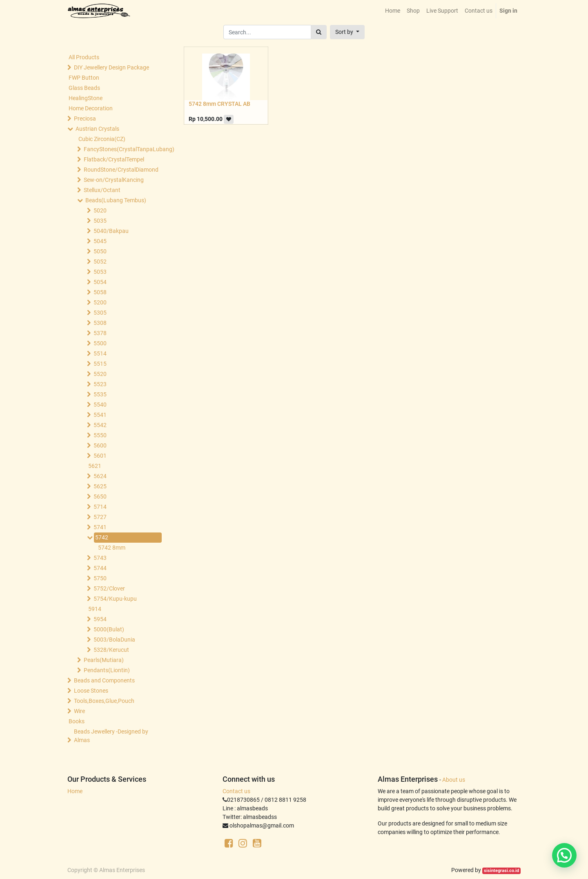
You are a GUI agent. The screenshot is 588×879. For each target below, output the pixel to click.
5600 (100, 445)
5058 (100, 292)
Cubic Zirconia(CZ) (102, 139)
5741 (100, 527)
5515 (100, 364)
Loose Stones (91, 691)
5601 (100, 456)
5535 (100, 394)
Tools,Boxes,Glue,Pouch (104, 701)
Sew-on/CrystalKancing (114, 180)
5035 (100, 221)
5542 (100, 425)
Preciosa (85, 119)
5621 (95, 466)
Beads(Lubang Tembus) (116, 200)
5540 (100, 405)
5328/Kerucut (111, 650)
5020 (100, 210)
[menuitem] (393, 11)
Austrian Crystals (97, 129)
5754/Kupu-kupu (115, 599)
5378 (100, 333)
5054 (100, 282)
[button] (347, 32)
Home (75, 791)
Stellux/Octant (102, 190)
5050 (100, 251)
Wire (79, 711)
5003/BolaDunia (114, 640)
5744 (100, 568)
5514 (100, 353)
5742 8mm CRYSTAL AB (219, 104)
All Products (84, 57)
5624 (100, 476)
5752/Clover (109, 588)
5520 (100, 374)
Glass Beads (84, 88)
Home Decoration (91, 108)
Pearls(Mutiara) (104, 660)
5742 (102, 537)
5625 (100, 486)
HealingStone (86, 98)
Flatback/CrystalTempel (114, 159)
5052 (100, 262)
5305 (100, 313)
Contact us (236, 791)
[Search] (319, 32)
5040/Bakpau (111, 231)
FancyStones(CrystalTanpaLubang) (121, 149)
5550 (100, 435)
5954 (100, 619)
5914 (95, 609)
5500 (100, 343)
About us (454, 780)
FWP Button (84, 78)
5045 (100, 241)
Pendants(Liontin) (107, 670)
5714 (100, 507)
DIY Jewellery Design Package (111, 67)
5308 (100, 323)
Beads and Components (104, 680)
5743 (100, 558)
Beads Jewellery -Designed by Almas (111, 736)
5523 (100, 384)
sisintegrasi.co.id (501, 871)
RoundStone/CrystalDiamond (121, 170)
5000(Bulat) (109, 629)
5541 (100, 415)
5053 (100, 272)
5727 (100, 517)
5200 (100, 302)
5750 (100, 578)
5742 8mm (112, 548)
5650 (100, 497)
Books (77, 721)
